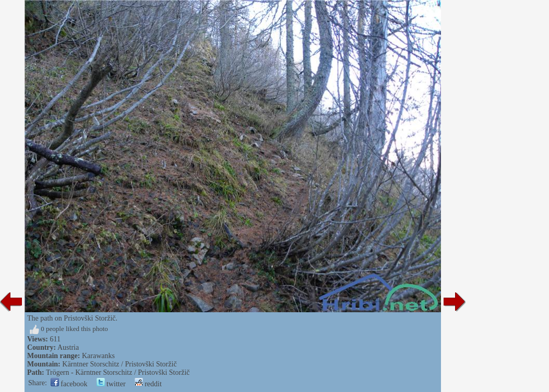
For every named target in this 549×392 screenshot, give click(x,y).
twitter (111, 384)
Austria (68, 347)
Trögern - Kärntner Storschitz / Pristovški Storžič (118, 372)
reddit (148, 384)
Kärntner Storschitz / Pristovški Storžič (119, 364)
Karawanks (98, 356)
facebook (69, 384)
